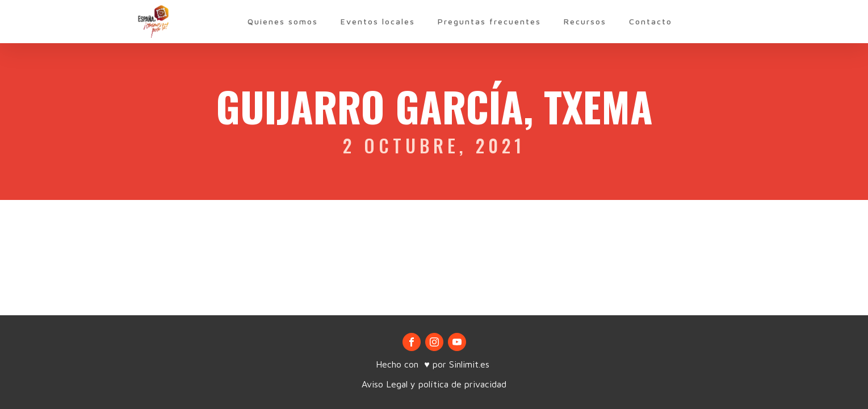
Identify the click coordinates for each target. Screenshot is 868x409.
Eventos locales (378, 21)
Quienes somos (283, 21)
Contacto (651, 21)
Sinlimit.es (471, 364)
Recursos (585, 21)
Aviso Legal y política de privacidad (434, 384)
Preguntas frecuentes (489, 21)
